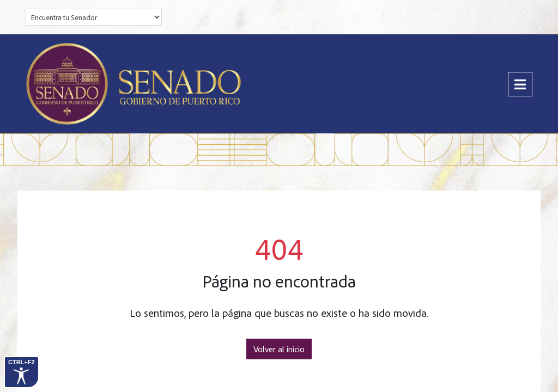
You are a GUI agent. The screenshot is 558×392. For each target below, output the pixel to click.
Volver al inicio (279, 349)
